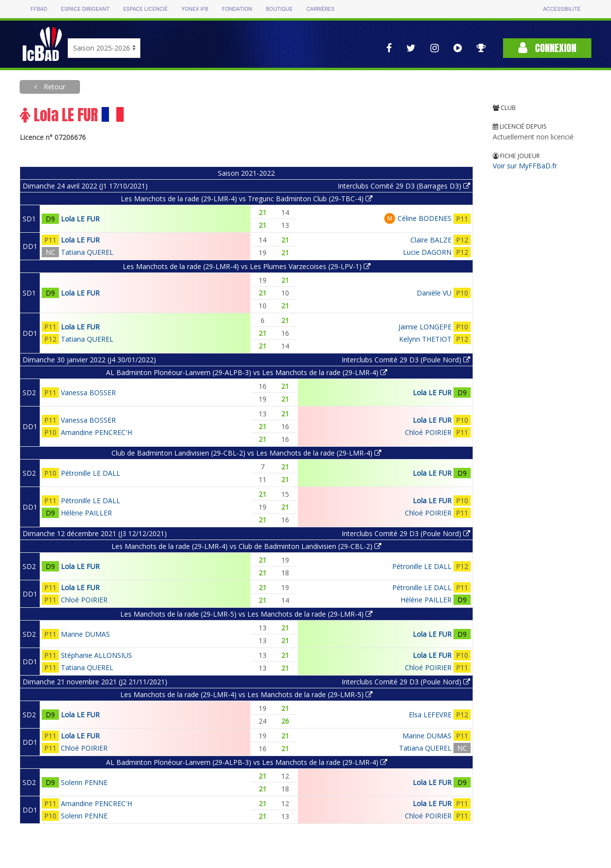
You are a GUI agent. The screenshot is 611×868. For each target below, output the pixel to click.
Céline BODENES (425, 218)
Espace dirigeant (85, 9)
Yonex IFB (195, 9)
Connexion (547, 48)
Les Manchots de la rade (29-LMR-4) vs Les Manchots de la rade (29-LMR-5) (246, 694)
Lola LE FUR (80, 219)
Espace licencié (145, 9)
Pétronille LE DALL (91, 473)
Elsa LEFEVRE (430, 715)
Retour (53, 87)
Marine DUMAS (85, 634)
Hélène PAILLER (86, 513)
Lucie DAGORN (427, 252)
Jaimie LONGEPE (425, 327)
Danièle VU (434, 293)
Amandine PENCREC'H (96, 432)
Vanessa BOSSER (88, 393)
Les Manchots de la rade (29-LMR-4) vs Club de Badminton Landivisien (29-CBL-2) (246, 546)
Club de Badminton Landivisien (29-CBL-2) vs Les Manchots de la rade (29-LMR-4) (246, 453)
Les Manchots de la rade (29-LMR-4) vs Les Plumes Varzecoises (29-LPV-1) (247, 266)
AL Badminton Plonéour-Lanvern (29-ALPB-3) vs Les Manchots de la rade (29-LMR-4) (247, 372)
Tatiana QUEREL (87, 252)
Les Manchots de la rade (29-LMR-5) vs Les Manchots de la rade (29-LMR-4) (246, 614)
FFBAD (39, 9)
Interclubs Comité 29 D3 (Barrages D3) (404, 186)
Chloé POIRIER (428, 432)
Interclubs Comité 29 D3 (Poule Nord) (406, 360)
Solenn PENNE (84, 782)
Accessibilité (561, 9)
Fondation (237, 9)
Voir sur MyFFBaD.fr (525, 166)
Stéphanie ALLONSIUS (96, 655)
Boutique (279, 9)
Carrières (320, 9)
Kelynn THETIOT (425, 339)
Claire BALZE (431, 240)
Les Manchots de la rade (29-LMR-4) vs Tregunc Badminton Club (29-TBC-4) (247, 199)
